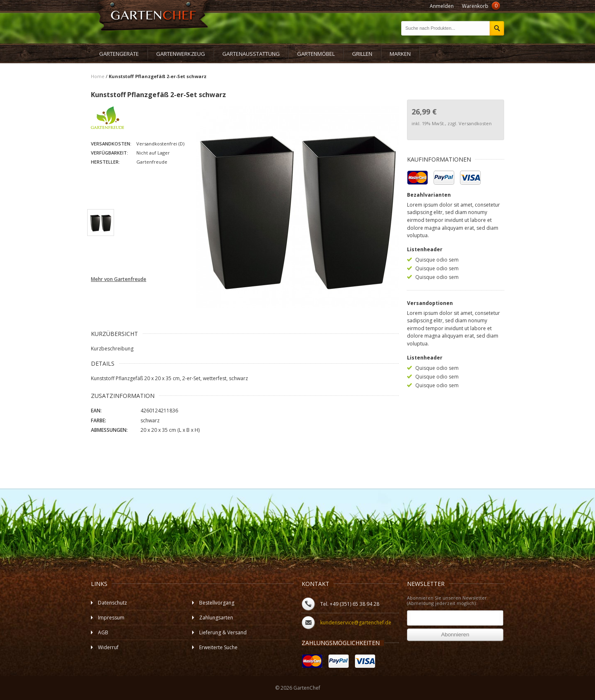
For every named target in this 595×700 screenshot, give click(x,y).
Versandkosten (475, 123)
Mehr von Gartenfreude (119, 279)
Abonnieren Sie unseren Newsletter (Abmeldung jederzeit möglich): (447, 601)
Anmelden (442, 6)
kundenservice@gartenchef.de (356, 623)
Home (98, 76)
